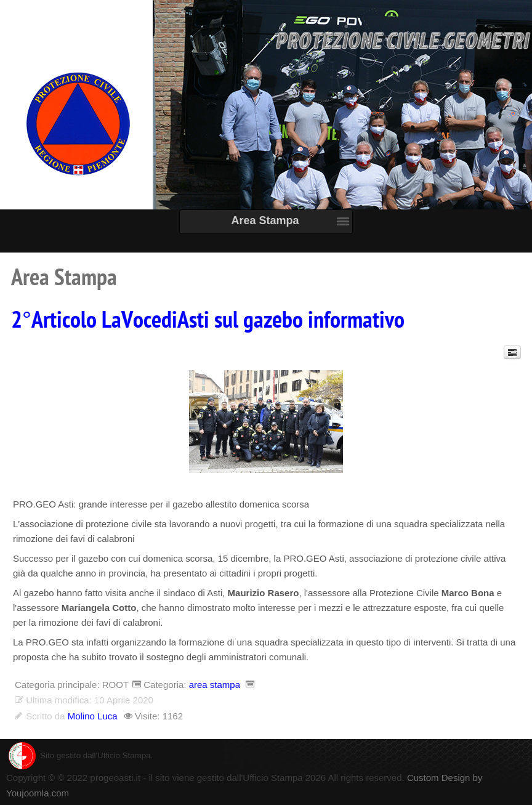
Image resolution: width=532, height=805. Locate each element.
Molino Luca (93, 716)
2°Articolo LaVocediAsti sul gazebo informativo (208, 320)
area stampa (215, 685)
